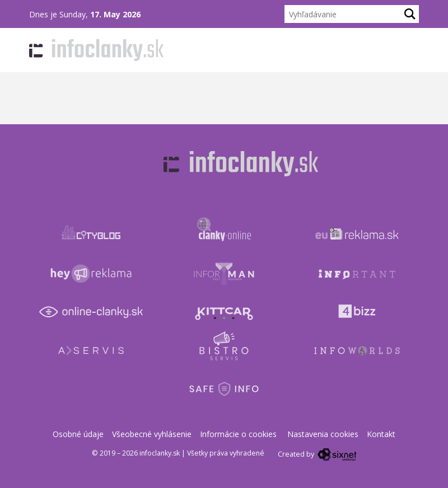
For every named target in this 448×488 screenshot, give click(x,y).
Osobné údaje (78, 434)
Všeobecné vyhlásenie (152, 434)
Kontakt (381, 434)
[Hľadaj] (410, 14)
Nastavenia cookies (323, 434)
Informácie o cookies (238, 434)
